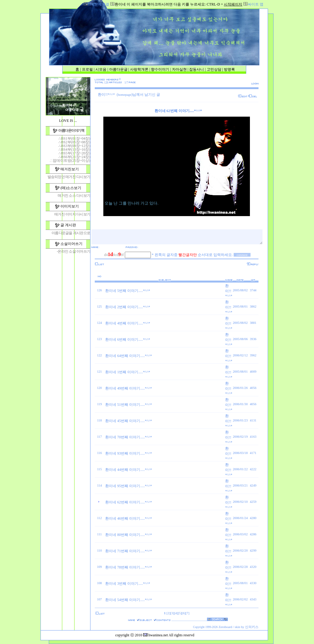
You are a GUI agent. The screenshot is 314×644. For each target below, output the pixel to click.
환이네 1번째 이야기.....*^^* (128, 372)
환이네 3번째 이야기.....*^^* (128, 584)
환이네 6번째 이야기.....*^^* (128, 339)
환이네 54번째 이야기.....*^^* (128, 600)
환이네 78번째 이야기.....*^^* (128, 567)
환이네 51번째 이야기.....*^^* (128, 405)
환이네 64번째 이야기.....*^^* (128, 356)
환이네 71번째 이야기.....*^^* (128, 551)
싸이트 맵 (256, 4)
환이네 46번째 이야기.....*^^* (128, 518)
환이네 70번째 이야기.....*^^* (128, 437)
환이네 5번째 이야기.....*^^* (128, 291)
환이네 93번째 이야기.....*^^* (128, 453)
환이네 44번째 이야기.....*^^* (128, 470)
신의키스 (252, 627)
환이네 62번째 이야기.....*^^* (128, 502)
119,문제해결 (99, 4)
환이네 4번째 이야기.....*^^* (128, 323)
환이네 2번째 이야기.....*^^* (128, 307)
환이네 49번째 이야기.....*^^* (128, 388)
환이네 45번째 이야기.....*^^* (128, 421)
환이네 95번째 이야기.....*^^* (128, 486)
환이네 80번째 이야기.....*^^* (128, 535)
